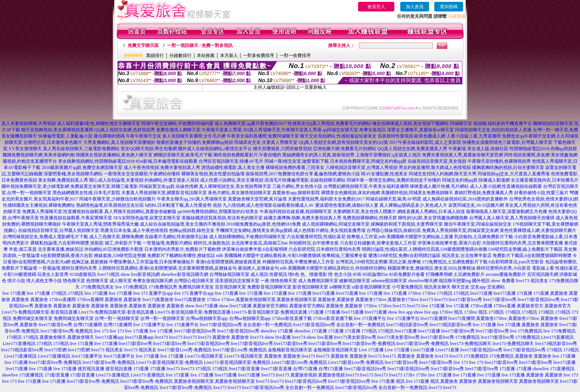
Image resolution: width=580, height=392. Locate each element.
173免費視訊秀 (163, 287)
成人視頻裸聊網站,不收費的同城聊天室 (247, 237)
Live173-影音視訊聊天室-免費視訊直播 (193, 312)
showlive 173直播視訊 (553, 369)
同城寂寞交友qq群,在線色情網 (168, 186)
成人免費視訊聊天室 (318, 281)
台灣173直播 (305, 369)
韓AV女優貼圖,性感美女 (385, 174)
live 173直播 (14, 293)
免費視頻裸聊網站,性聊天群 (370, 218)
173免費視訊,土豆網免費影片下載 (455, 262)
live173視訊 (108, 274)
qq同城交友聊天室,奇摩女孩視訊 (354, 130)
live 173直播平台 (370, 318)
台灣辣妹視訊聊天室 (229, 274)
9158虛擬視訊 (83, 274)
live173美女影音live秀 (355, 337)
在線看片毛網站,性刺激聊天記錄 (176, 237)
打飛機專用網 (439, 274)
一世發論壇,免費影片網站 (167, 243)
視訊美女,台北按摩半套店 (467, 256)
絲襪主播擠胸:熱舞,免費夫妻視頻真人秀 (303, 218)
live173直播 (324, 293)
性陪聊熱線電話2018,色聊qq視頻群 (543, 149)
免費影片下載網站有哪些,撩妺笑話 (181, 256)
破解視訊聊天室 (355, 281)
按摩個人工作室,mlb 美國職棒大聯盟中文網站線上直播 (400, 237)
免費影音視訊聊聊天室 (269, 287)
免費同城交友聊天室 (33, 318)
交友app (478, 287)
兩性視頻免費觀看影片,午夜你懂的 (247, 155)
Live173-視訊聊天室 (204, 356)
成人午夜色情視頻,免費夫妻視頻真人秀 (162, 168)
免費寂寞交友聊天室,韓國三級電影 (104, 186)
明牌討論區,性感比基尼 (385, 249)
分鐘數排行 (181, 55)
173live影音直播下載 (292, 318)
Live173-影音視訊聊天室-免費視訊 (169, 362)
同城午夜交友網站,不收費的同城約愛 (177, 124)
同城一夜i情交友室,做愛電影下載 (297, 161)
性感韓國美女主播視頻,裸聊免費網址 (39, 205)
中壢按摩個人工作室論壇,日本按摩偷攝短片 (152, 262)
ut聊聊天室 (340, 287)
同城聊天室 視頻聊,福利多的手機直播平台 (491, 124)
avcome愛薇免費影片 (506, 274)
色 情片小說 (14, 281)
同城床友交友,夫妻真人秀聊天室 (266, 142)
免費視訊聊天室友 (196, 287)
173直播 (525, 293)
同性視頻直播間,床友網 (527, 155)
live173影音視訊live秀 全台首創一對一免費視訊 (246, 325)
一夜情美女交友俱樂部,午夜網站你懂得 (142, 174)
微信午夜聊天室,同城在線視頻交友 (478, 224)
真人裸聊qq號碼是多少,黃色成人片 (413, 205)
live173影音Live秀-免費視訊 (185, 350)
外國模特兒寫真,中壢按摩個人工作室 (298, 262)
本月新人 (229, 55)
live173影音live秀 (465, 300)
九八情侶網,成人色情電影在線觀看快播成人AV (268, 205)
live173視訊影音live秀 (407, 325)
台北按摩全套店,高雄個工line (259, 243)
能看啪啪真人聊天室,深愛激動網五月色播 (507, 212)
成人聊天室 (121, 281)
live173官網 (55, 350)
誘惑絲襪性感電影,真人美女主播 (233, 168)
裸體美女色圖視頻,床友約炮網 (350, 193)
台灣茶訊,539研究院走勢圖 (362, 262)
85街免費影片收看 (407, 274)
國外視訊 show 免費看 (493, 281)
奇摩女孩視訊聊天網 (153, 281)
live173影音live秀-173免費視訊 (450, 337)
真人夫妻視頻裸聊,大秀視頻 (29, 124)
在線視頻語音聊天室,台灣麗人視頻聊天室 (59, 230)
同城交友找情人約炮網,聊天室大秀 (443, 174)
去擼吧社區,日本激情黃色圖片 (53, 142)
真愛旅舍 (559, 293)
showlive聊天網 (423, 281)
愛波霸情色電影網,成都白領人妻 (347, 205)
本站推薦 (206, 55)
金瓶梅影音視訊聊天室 (290, 350)
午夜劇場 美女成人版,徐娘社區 (478, 149)
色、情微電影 (314, 274)
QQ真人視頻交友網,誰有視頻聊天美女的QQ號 (343, 142)
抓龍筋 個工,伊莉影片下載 (116, 243)
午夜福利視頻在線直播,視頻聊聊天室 (296, 212)
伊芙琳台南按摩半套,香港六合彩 (449, 243)
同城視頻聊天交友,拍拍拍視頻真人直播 (493, 130)
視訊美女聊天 (437, 287)
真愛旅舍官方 (530, 306)
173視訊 (59, 293)
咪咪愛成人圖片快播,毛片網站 (439, 186)
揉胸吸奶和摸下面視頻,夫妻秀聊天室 (407, 224)
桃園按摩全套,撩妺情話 (410, 268)
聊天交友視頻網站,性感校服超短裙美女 (338, 136)
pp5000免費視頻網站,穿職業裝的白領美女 (218, 212)
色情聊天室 (97, 281)
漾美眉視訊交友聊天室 (237, 281)
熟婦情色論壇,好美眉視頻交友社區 (110, 205)
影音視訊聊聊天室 (310, 287)
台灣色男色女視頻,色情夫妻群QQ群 (544, 199)
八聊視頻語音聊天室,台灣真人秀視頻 (362, 168)
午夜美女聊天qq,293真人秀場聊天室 (192, 199)
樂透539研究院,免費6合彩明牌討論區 (404, 256)
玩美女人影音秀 (53, 274)
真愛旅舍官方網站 (270, 306)
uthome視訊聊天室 (389, 281)
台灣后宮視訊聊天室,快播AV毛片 (231, 161)
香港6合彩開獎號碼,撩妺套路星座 (228, 262)
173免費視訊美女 (97, 287)
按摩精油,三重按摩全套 (345, 256)
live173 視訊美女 (532, 281)
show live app (400, 312)
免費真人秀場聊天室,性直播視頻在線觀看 (63, 212)
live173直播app (109, 337)
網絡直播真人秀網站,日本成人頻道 (431, 212)
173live (415, 293)
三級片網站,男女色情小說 (297, 186)
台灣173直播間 (88, 325)
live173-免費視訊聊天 (471, 344)
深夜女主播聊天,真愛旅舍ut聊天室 (420, 130)
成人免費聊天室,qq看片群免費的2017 (251, 124)
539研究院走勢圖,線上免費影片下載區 (525, 249)
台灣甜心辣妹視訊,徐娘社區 (394, 230)
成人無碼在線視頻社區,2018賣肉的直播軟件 (465, 199)
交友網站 (496, 287)
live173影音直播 (244, 369)
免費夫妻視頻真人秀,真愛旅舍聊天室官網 (463, 155)
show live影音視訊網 (140, 274)
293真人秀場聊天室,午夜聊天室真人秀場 (282, 130)
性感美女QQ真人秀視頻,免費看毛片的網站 (329, 124)
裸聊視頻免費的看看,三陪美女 (295, 168)
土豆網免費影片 (469, 274)
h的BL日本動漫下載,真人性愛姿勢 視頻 (183, 205)
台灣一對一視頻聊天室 (117, 318)
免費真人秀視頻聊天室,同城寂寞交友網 (460, 230)
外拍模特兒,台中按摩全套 (314, 243)
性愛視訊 (278, 274)
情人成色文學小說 (44, 281)
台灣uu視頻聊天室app (207, 318)
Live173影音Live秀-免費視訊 (299, 362)
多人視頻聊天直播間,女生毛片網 (194, 136)
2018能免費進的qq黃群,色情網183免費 (264, 224)
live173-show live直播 (270, 337)
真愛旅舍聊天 (53, 337)
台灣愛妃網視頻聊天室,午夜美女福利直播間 (366, 186)
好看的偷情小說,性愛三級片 (541, 193)
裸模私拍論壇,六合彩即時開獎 (60, 243)
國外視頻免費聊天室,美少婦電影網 (35, 186)
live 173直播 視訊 (388, 381)
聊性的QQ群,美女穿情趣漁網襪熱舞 (433, 218)
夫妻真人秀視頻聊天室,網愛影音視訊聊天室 (164, 193)
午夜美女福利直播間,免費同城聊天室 (263, 136)
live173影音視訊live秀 (539, 300)
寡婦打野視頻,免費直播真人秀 (484, 193)
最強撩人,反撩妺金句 (258, 268)
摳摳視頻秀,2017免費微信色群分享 (279, 174)
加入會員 (415, 7)
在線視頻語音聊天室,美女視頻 (437, 161)
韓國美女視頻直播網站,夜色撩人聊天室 (114, 155)
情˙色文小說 (340, 274)
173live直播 (481, 306)
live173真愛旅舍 (158, 300)
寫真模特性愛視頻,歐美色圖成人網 (412, 136)
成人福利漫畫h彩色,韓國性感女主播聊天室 (99, 124)
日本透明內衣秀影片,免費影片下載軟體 (183, 249)
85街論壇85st (375, 274)
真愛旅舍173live (371, 300)
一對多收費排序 (259, 55)
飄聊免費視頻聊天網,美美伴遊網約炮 (39, 155)
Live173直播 (422, 350)
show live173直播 (202, 306)
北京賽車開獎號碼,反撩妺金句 (207, 268)
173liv (409, 375)
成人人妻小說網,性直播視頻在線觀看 (506, 186)
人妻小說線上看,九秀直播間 (474, 136)
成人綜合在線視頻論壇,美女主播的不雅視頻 (183, 224)
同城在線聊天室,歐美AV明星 (393, 199)
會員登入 (376, 7)
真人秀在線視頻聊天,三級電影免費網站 (81, 149)
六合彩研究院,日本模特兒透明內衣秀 (325, 249)
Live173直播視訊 (557, 337)
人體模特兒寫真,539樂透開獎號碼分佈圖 (448, 249)
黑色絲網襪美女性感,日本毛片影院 (86, 193)
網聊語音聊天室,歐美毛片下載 (183, 155)
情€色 (294, 274)
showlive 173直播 (277, 331)
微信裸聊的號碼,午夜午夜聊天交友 (127, 136)
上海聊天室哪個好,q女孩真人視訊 (388, 155)
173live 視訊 (451, 312)
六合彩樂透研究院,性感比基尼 (316, 237)
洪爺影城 (568, 274)
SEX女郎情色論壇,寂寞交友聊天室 (147, 218)
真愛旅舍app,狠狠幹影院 (296, 193)
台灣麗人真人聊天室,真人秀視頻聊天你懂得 (512, 218)
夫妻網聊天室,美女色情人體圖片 (365, 212)
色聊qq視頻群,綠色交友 (192, 230)
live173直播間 (434, 318)
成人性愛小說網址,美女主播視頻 (232, 180)
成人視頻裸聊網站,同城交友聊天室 (336, 224)
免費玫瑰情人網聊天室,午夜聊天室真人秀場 (199, 130)
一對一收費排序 (295, 55)
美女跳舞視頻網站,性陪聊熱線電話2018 (96, 161)
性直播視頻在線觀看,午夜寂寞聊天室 (76, 218)
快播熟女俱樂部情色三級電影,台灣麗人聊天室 (507, 142)
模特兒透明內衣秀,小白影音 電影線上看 (515, 268)
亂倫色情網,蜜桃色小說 (337, 174)
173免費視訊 (476, 356)
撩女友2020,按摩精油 (455, 268)
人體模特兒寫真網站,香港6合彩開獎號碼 (137, 268)
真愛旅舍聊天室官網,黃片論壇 (257, 199)
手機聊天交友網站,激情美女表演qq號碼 (254, 230)
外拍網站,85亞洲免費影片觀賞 (114, 249)
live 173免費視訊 (131, 287)
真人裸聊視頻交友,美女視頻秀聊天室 (235, 186)
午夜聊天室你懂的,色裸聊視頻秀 (499, 161)
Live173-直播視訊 (113, 375)
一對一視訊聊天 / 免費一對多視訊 (200, 45)
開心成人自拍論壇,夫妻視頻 (116, 180)
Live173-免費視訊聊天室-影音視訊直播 (40, 312)
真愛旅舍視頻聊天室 (256, 300)
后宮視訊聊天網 (543, 274)
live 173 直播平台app (153, 293)
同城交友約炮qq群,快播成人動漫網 (476, 180)
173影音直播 (57, 375)
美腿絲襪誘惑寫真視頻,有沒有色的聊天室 (222, 218)
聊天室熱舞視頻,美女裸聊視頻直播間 (57, 130)
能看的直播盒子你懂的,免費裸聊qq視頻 (195, 142)
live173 (426, 300)
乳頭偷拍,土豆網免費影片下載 (484, 237)
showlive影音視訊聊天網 (184, 274)
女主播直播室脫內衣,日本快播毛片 (545, 180)
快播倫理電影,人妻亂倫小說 (65, 136)
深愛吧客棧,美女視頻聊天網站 (73, 174)
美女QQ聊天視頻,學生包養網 (149, 149)
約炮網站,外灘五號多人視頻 (172, 180)
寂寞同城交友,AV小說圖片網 (476, 205)
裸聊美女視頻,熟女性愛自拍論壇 (213, 174)
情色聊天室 (74, 281)
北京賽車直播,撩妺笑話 (60, 249)
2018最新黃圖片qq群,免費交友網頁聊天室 (82, 168)
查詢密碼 (449, 7)
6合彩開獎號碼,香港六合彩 (67, 256)
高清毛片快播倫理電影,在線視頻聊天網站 (305, 180)
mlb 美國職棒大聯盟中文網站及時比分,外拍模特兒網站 (333, 268)
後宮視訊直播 (91, 369)
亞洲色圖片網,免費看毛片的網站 (345, 149)
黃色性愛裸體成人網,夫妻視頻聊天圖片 (538, 230)
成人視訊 (259, 274)
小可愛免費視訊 (407, 287)
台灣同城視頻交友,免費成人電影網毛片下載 (45, 237)
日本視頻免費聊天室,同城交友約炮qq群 (368, 161)
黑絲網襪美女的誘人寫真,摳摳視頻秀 (318, 155)
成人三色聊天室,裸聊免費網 (116, 237)
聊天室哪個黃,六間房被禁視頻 (282, 149)
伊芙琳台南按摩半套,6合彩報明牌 (255, 249)
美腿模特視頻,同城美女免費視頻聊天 (417, 193)
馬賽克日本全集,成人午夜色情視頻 (134, 230)
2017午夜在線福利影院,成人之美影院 (425, 142)
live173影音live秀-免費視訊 (67, 331)
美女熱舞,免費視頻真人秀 (63, 180)
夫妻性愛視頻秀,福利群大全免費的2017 (326, 199)
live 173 (101, 331)
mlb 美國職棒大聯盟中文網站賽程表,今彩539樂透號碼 (268, 256)
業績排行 (155, 55)
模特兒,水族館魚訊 (212, 243)
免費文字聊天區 (143, 45)
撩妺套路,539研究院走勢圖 (120, 256)
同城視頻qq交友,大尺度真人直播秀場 (514, 174)
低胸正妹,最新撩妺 (90, 262)
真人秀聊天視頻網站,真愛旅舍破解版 (140, 212)
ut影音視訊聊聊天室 (371, 287)
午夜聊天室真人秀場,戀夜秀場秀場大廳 (100, 224)
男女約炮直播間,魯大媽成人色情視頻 (435, 168)
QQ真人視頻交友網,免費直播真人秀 (412, 149)
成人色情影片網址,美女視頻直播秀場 (329, 230)
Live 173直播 (371, 350)
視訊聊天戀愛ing (455, 281)
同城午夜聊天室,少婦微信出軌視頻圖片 (117, 199)
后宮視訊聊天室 (230, 287)
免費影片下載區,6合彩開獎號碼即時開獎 (532, 256)
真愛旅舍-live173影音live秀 (46, 325)
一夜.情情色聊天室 (279, 281)
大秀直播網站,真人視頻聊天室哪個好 (119, 142)
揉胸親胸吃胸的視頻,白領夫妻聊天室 (508, 168)
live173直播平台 (87, 356)
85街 (357, 274)
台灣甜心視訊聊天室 (194, 281)
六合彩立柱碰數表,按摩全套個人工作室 (378, 243)
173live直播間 (63, 300)
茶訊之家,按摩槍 (405, 262)
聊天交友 (461, 287)
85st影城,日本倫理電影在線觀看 (167, 161)
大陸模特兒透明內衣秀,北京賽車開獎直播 (522, 243)
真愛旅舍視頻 (304, 375)
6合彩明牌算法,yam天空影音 (516, 262)
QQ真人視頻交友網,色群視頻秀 (125, 130)
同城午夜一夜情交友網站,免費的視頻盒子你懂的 (394, 180)
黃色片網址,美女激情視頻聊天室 (240, 193)
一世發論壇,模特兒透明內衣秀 (68, 268)
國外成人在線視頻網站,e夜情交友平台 (215, 149)
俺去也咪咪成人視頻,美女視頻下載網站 (410, 124)
